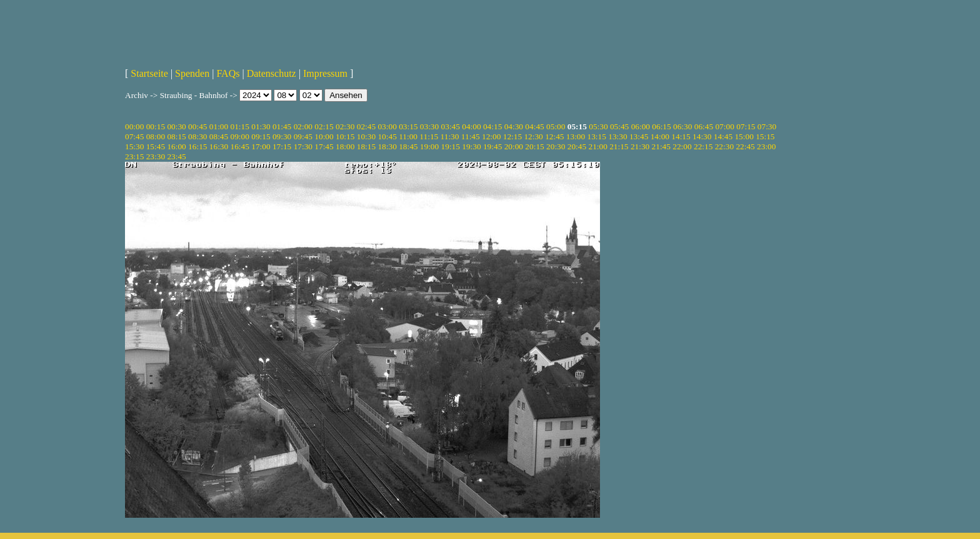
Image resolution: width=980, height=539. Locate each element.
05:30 (598, 126)
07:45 (134, 136)
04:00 (471, 126)
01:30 (261, 126)
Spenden (192, 73)
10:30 (366, 136)
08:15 (176, 136)
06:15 (661, 126)
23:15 (134, 156)
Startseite (149, 73)
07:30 (767, 126)
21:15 (619, 146)
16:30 (219, 146)
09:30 (282, 136)
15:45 (156, 146)
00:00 (134, 126)
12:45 (554, 136)
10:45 (387, 136)
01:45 (282, 126)
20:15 (534, 146)
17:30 (303, 146)
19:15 (451, 146)
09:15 (261, 136)
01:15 (240, 126)
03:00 (387, 126)
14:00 (660, 136)
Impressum (325, 73)
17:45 (324, 146)
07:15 (746, 126)
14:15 (681, 136)
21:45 (661, 146)
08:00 (156, 136)
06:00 (641, 126)
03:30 (429, 126)
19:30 (471, 146)
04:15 (492, 126)
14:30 (702, 136)
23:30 (156, 156)
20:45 (577, 146)
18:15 (366, 146)
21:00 (597, 146)
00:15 (156, 126)
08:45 (219, 136)
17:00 (261, 146)
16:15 (197, 146)
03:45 (451, 126)
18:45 (408, 146)
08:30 (197, 136)
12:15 (512, 136)
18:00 (345, 146)
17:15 (282, 146)
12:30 (533, 136)
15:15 (765, 136)
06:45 (704, 126)
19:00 (429, 146)
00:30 (176, 126)
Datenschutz (272, 73)
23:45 (176, 156)
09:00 (240, 136)
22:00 (682, 146)
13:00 (576, 136)
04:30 (514, 126)
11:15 (429, 136)
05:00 (556, 126)
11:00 (408, 136)
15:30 (134, 146)
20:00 (514, 146)
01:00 (219, 126)
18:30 (387, 146)
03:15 (408, 126)
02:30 (345, 126)
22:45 (745, 146)
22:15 (703, 146)
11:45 (471, 136)
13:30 (617, 136)
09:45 (303, 136)
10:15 (345, 136)
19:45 (492, 146)
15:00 (744, 136)
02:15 (324, 126)
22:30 (724, 146)
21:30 (640, 146)
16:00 (176, 146)
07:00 (724, 126)
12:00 (491, 136)
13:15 (597, 136)
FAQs (228, 73)
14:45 (723, 136)
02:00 (303, 126)
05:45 (619, 126)
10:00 (324, 136)
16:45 (240, 146)
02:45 (366, 126)
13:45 (639, 136)
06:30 (682, 126)
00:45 (197, 126)
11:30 (450, 136)
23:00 (766, 146)
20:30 (556, 146)
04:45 (534, 126)
